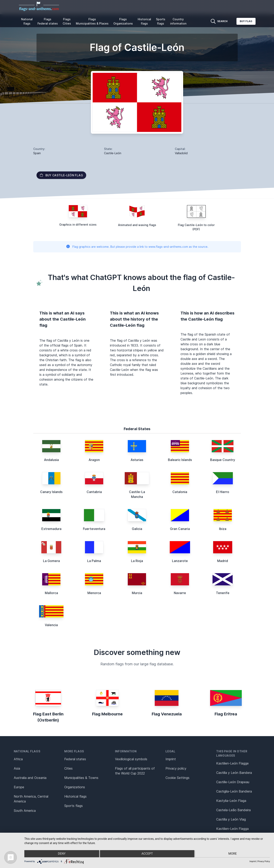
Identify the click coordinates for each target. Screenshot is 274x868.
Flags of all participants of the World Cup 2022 (135, 771)
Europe (19, 787)
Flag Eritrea (226, 714)
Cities (68, 768)
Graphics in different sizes (78, 225)
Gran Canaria (180, 529)
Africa (18, 759)
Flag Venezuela (167, 714)
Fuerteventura (94, 529)
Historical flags (144, 21)
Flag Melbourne (107, 714)
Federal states (75, 759)
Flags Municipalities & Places (92, 21)
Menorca (94, 593)
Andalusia (51, 460)
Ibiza (223, 529)
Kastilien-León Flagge (232, 763)
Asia (17, 768)
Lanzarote (180, 561)
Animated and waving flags (137, 225)
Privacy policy (176, 768)
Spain (37, 153)
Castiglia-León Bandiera (234, 791)
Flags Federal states (48, 21)
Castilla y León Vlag (231, 819)
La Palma (94, 561)
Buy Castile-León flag (61, 175)
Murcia (137, 593)
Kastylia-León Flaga (231, 801)
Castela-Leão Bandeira (233, 810)
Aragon (94, 460)
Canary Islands (51, 492)
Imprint (171, 759)
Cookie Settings (177, 778)
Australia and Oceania (30, 778)
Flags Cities (67, 21)
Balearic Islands (180, 460)
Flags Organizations (123, 21)
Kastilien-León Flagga (232, 829)
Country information (178, 21)
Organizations (75, 787)
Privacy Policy (264, 861)
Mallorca (51, 593)
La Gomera (51, 561)
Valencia (51, 625)
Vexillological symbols (131, 759)
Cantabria (94, 492)
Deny (61, 854)
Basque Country (223, 460)
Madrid (223, 561)
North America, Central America (31, 799)
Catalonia (180, 492)
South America (25, 811)
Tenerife (223, 593)
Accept (147, 854)
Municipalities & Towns (81, 778)
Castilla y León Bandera (234, 773)
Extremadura (51, 529)
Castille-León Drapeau (233, 782)
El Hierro (223, 492)
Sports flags (161, 21)
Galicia (137, 529)
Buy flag (246, 21)
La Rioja (137, 561)
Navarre (180, 593)
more (233, 854)
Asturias (137, 460)
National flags (27, 21)
